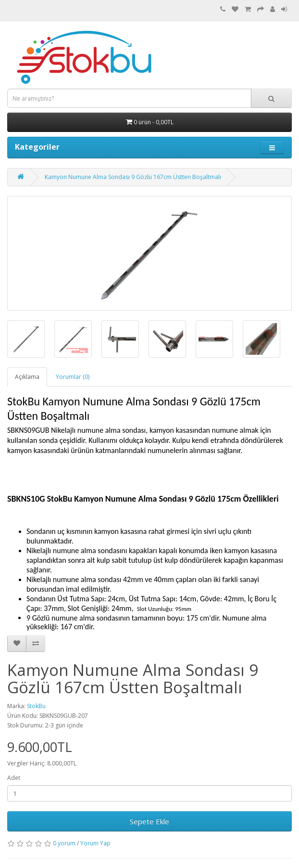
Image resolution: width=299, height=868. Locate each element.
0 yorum (64, 843)
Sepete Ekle (149, 821)
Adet (14, 778)
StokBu (36, 706)
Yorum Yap (95, 843)
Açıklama (27, 377)
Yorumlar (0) (73, 377)
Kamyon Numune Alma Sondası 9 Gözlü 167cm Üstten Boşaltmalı (133, 177)
